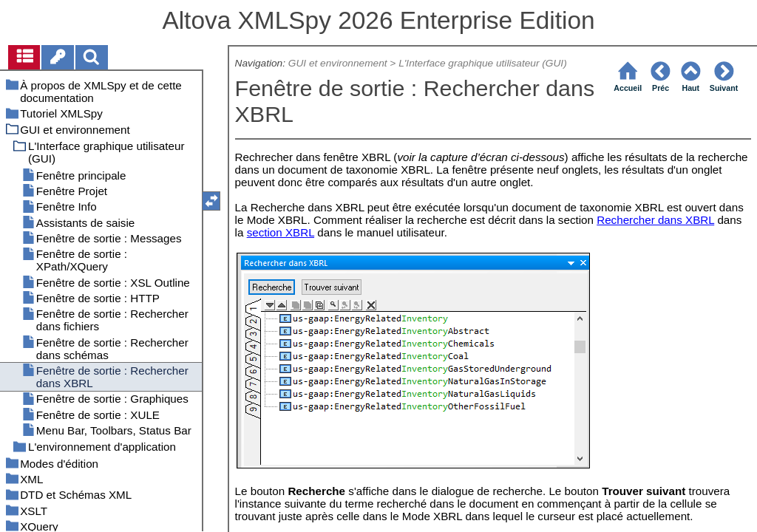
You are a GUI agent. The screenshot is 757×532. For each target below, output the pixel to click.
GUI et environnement (338, 63)
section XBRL (281, 232)
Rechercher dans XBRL (655, 220)
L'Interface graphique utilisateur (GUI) (483, 63)
